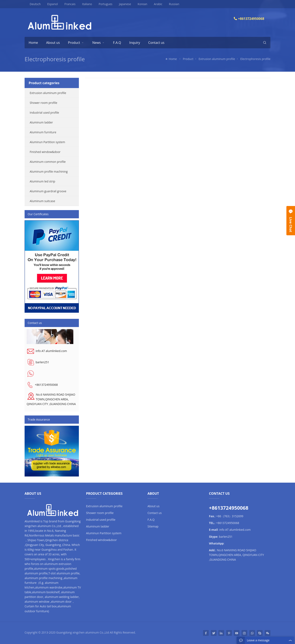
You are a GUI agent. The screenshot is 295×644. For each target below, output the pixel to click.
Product (74, 43)
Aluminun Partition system (47, 142)
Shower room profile (43, 103)
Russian (171, 4)
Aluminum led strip (42, 181)
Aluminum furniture (43, 132)
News (97, 43)
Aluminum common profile (48, 162)
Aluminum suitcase (42, 201)
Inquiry (135, 43)
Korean (140, 4)
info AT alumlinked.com (51, 351)
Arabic (155, 4)
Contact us (156, 43)
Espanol (50, 4)
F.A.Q (117, 43)
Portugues (103, 4)
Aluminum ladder (41, 122)
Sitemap (153, 526)
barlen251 (42, 362)
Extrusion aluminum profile (217, 59)
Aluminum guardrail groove (48, 191)
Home (33, 43)
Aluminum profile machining (49, 171)
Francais (67, 4)
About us (53, 43)
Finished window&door (45, 152)
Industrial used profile (44, 113)
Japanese (122, 4)
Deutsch (33, 4)
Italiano (85, 4)
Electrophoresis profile (55, 59)
